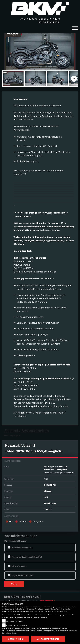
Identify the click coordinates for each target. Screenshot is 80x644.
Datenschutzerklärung (62, 611)
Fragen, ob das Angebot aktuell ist (27, 557)
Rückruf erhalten (19, 566)
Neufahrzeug (50, 503)
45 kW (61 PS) (50, 485)
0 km (46, 479)
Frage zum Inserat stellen (23, 575)
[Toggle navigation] (75, 27)
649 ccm (47, 491)
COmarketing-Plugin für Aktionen (17, 626)
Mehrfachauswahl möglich (16, 541)
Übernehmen (16, 639)
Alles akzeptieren (48, 639)
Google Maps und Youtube (14, 621)
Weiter (14, 584)
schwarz (47, 509)
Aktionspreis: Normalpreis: (59, 469)
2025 (46, 497)
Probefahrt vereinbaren (22, 548)
